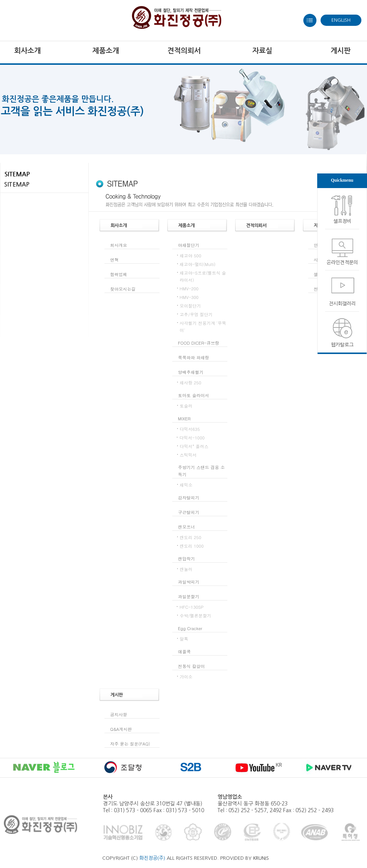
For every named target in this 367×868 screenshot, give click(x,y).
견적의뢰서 (184, 51)
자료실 (263, 51)
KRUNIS (261, 858)
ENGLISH (341, 20)
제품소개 (106, 51)
